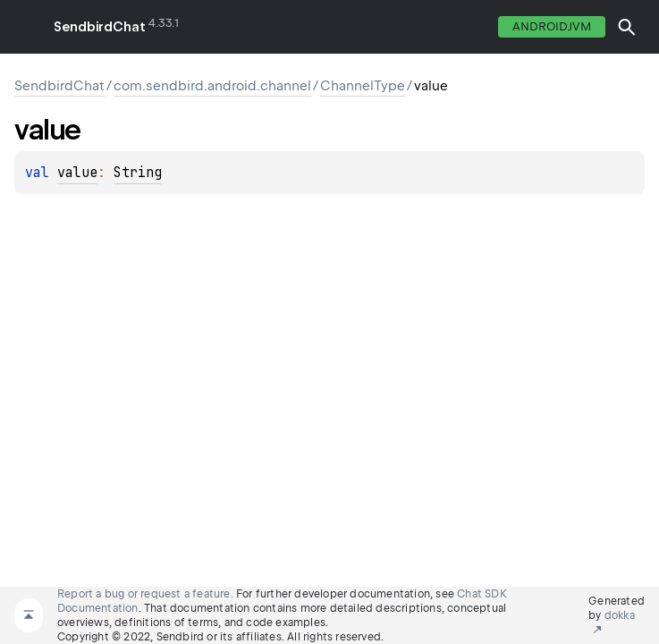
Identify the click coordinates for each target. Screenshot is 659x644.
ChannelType (363, 86)
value (77, 173)
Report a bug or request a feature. (145, 594)
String (138, 173)
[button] (627, 27)
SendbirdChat (100, 27)
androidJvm (552, 26)
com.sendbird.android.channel (212, 86)
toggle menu (27, 27)
